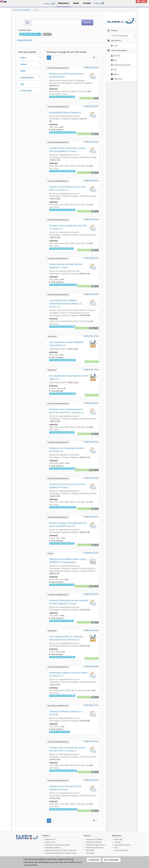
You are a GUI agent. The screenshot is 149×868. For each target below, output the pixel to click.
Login (141, 1)
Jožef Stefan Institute (58, 80)
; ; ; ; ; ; (73, 356)
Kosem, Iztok (54, 538)
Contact (117, 842)
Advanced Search (25, 40)
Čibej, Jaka (54, 127)
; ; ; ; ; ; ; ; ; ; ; (73, 539)
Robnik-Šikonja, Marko (58, 94)
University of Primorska (95, 848)
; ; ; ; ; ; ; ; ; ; (73, 281)
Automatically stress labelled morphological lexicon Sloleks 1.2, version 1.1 (66, 304)
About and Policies (122, 850)
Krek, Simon (82, 91)
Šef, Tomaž (85, 321)
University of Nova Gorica (96, 845)
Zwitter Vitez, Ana (56, 579)
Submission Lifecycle (123, 845)
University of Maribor (94, 842)
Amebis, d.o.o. (50, 842)
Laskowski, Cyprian (84, 690)
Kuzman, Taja (55, 388)
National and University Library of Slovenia (61, 850)
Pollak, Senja (55, 91)
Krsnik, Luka (54, 321)
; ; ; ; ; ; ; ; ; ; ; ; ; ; (73, 465)
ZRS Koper (90, 853)
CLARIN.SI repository (22, 10)
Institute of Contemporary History (57, 845)
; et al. (73, 128)
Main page (118, 840)
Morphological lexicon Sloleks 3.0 (65, 112)
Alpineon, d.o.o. (51, 840)
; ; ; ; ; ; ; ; (73, 581)
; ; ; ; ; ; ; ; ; (73, 128)
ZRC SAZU (90, 850)
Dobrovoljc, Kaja (83, 166)
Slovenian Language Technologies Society (61, 853)
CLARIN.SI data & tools (91, 68)
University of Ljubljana (94, 840)
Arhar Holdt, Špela (69, 91)
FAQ (116, 848)
